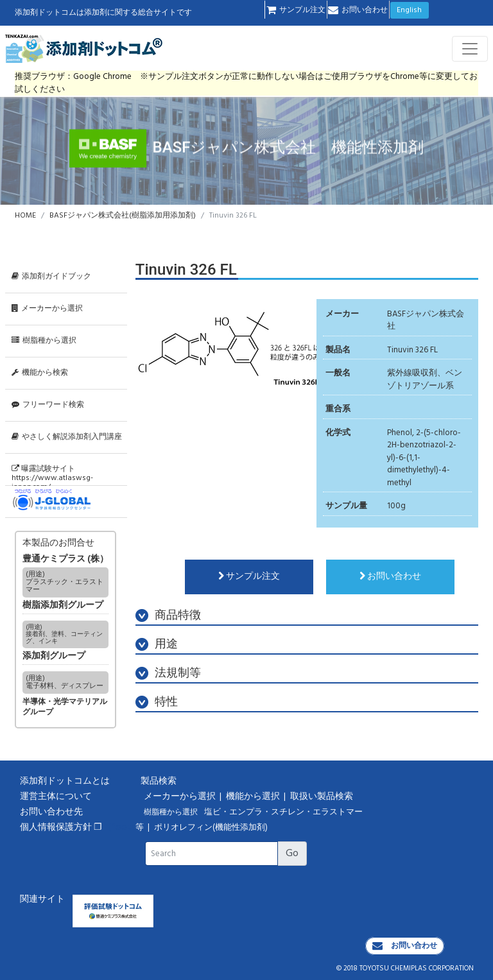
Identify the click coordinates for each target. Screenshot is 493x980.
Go (292, 854)
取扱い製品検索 (323, 797)
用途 (157, 645)
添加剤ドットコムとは (65, 781)
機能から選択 (254, 797)
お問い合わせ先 (51, 812)
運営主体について (56, 797)
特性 (157, 702)
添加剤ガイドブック (51, 277)
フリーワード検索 (48, 405)
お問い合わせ (358, 10)
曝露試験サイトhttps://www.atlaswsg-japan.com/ (52, 474)
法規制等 (168, 674)
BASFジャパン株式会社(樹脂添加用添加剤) (123, 216)
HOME (25, 216)
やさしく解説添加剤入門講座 (67, 437)
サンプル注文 (296, 10)
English (409, 10)
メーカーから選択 (47, 309)
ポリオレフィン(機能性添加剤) (211, 828)
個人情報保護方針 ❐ (61, 828)
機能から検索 (40, 373)
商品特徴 (168, 616)
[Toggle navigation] (470, 49)
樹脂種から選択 (44, 341)
